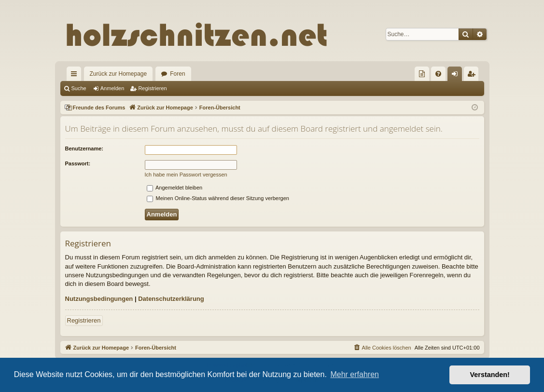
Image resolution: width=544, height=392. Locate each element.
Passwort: (78, 163)
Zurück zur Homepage (119, 74)
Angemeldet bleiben (175, 188)
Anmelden (112, 88)
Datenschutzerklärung (171, 299)
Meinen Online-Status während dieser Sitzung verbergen (218, 198)
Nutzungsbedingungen (99, 299)
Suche (79, 88)
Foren (177, 74)
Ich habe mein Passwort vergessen (186, 175)
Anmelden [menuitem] (456, 76)
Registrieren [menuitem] (473, 76)
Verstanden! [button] (490, 375)
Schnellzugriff (76, 76)
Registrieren (152, 88)
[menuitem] (422, 74)
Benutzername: (84, 149)
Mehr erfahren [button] (355, 374)
